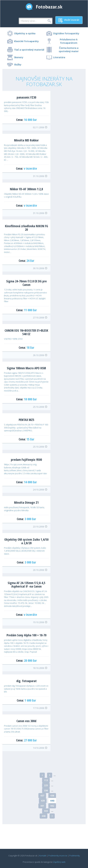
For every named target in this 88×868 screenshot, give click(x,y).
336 (46, 790)
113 (46, 780)
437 (42, 796)
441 (42, 806)
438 (52, 796)
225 (46, 785)
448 (44, 816)
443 (46, 811)
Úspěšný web (59, 862)
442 (52, 806)
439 (43, 801)
